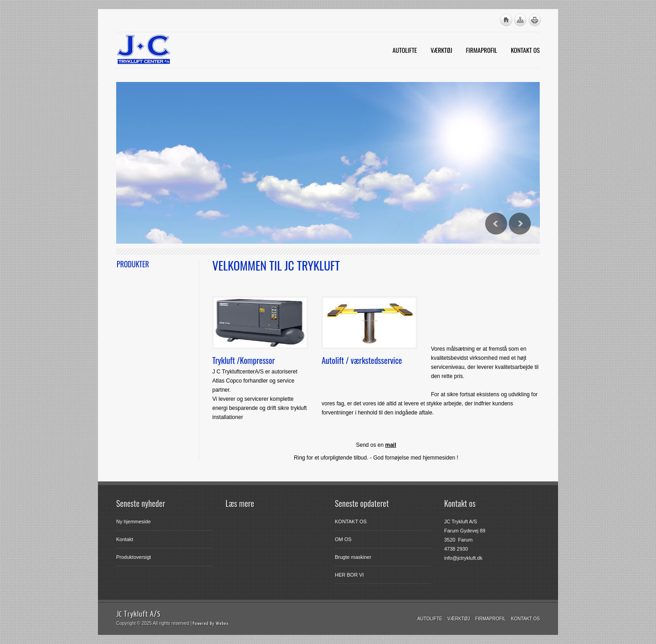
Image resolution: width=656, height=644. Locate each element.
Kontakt (125, 539)
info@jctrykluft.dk (463, 558)
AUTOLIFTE (405, 50)
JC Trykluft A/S (138, 614)
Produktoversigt (133, 557)
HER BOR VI (349, 575)
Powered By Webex (211, 623)
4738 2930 (456, 549)
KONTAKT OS (525, 50)
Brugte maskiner (353, 557)
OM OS (343, 539)
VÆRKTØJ (441, 50)
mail (391, 445)
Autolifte (430, 619)
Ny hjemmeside (133, 521)
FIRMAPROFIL (482, 50)
